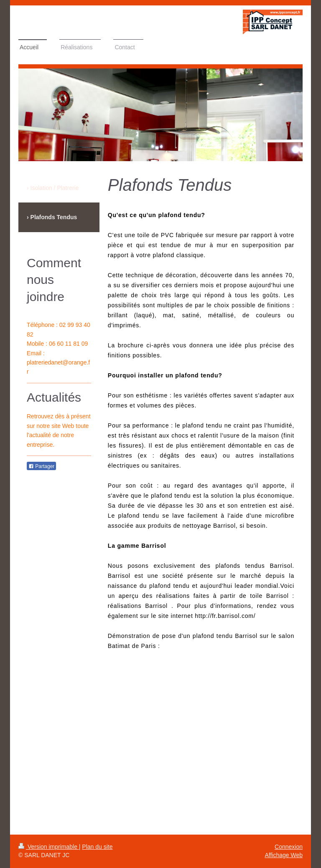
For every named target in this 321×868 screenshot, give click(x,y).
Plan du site (97, 847)
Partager (41, 466)
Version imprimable (49, 847)
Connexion (289, 847)
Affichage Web (284, 855)
